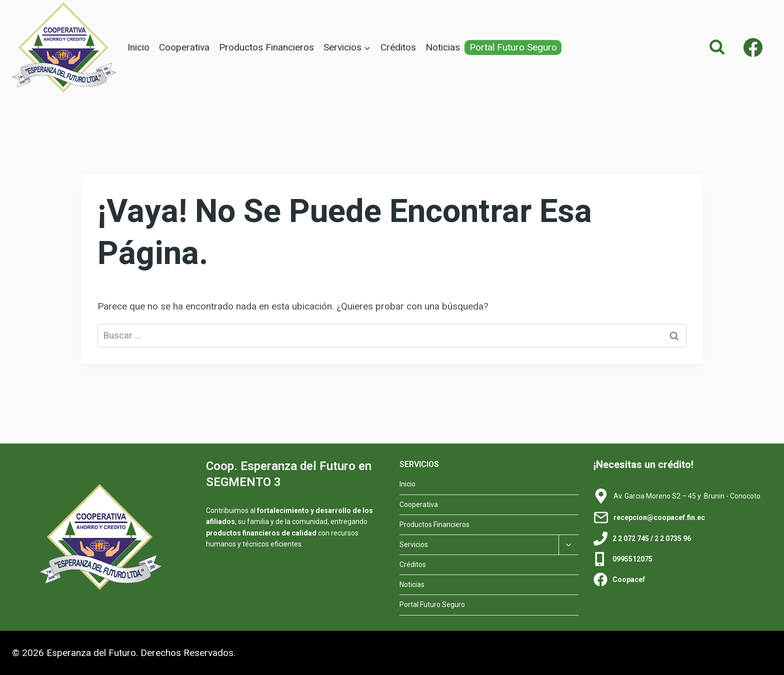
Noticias (443, 47)
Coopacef (629, 579)
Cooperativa (184, 47)
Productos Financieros (266, 47)
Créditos (398, 47)
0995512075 (632, 559)
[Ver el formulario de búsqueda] (717, 47)
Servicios (414, 544)
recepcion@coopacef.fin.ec (659, 517)
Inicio (138, 47)
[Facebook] (753, 47)
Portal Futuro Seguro (513, 47)
